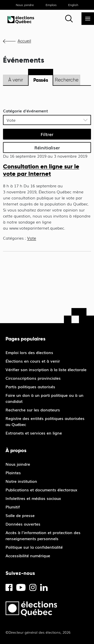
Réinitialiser (47, 147)
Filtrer (47, 134)
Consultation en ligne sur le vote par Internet (41, 170)
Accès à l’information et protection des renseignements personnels (43, 535)
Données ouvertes (23, 524)
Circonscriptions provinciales (33, 378)
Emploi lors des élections (29, 352)
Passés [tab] (41, 80)
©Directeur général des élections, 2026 (38, 632)
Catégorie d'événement (25, 111)
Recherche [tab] (67, 80)
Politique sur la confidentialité (34, 547)
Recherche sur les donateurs (33, 410)
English (73, 5)
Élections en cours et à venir (33, 361)
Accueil (24, 40)
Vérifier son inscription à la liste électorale (46, 369)
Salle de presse (20, 515)
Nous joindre (25, 5)
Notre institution (21, 481)
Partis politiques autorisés (30, 387)
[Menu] (88, 19)
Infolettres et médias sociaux (33, 498)
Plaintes (13, 473)
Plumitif (13, 507)
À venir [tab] (16, 80)
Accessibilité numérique (28, 555)
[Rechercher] (69, 19)
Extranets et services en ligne (34, 433)
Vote (32, 238)
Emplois (51, 5)
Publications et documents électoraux (41, 490)
